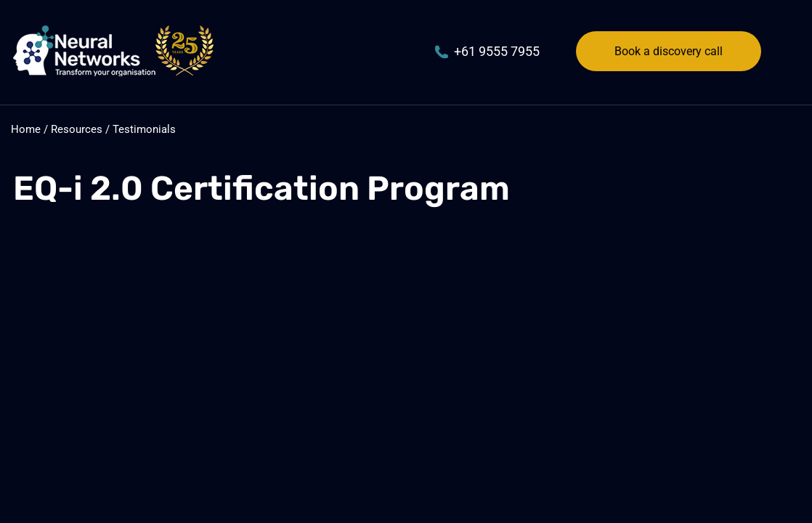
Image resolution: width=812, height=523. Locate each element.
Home (26, 129)
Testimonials (144, 129)
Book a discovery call (669, 51)
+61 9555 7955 (487, 51)
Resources (77, 129)
